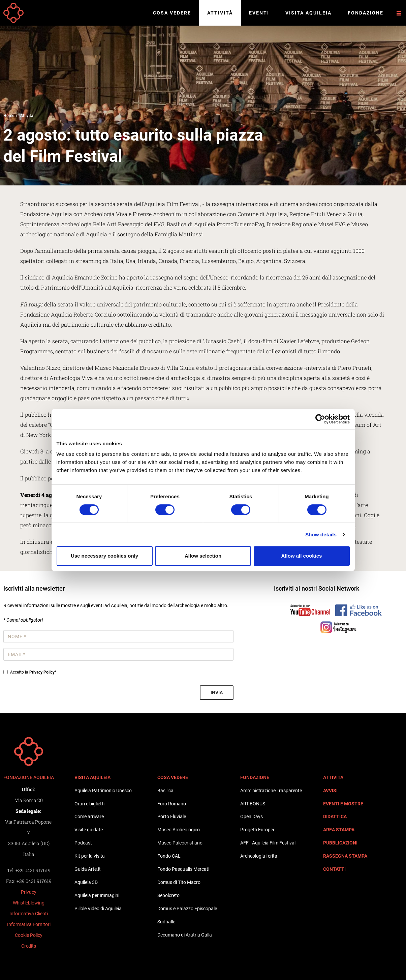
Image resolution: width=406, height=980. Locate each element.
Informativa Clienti (29, 914)
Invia (217, 692)
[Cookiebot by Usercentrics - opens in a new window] (320, 419)
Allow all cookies (302, 556)
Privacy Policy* (43, 672)
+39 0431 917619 (33, 870)
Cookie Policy (29, 935)
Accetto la (30, 672)
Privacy (29, 892)
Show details (321, 534)
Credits (29, 946)
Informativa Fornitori (29, 924)
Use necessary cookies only (104, 556)
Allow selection (203, 556)
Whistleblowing (29, 903)
